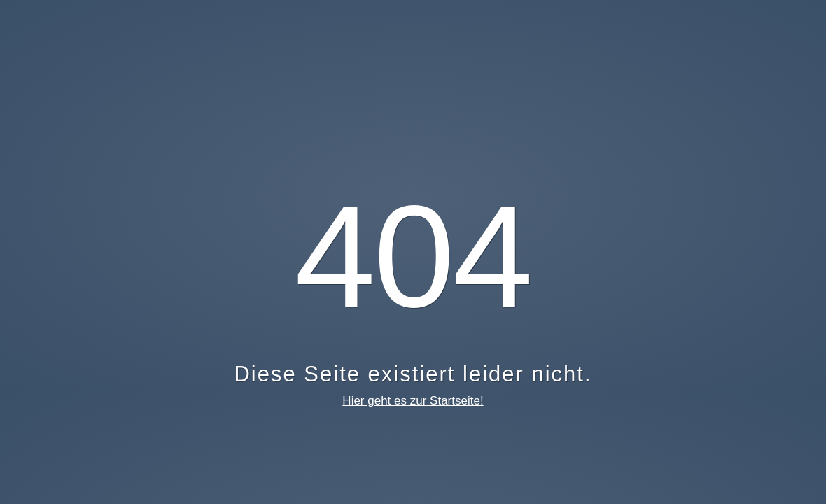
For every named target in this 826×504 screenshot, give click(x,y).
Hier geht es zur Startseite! (413, 401)
